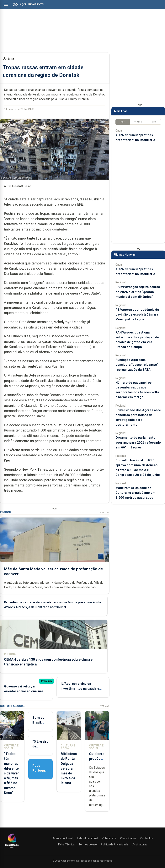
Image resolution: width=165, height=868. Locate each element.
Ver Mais (105, 513)
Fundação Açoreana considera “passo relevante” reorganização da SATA (137, 365)
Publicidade (109, 838)
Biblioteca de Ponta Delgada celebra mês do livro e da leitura (69, 768)
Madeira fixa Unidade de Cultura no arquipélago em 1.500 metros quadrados (135, 493)
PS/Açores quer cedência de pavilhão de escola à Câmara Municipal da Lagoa (137, 314)
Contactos (147, 838)
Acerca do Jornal (63, 838)
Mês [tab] (154, 122)
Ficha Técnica (66, 844)
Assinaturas (140, 844)
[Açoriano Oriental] (12, 848)
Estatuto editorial (88, 838)
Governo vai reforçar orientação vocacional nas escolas (24, 691)
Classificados (128, 838)
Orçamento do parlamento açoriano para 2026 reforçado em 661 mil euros (138, 442)
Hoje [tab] (122, 122)
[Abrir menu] (6, 4)
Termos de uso (88, 844)
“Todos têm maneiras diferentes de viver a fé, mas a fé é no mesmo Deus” (11, 773)
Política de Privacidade (114, 844)
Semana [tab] (138, 122)
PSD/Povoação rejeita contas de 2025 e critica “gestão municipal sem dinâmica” (138, 292)
